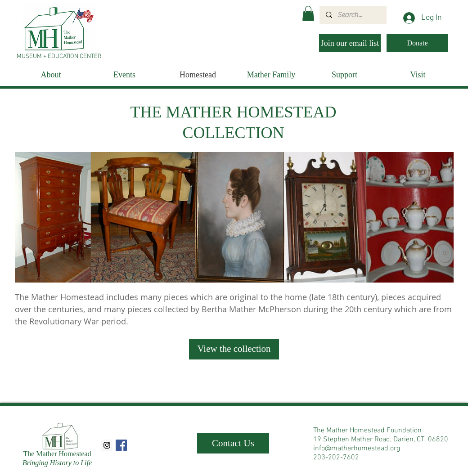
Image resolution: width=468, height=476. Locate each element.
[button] (308, 13)
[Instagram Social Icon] (107, 445)
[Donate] (417, 43)
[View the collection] (234, 349)
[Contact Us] (233, 443)
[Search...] (353, 15)
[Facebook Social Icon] (121, 445)
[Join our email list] (350, 43)
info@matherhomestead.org (357, 449)
